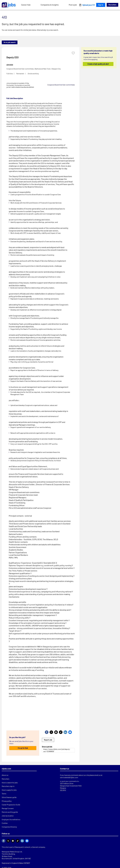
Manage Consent (8, 808)
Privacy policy (7, 801)
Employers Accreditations (11, 819)
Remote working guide (10, 812)
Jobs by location (8, 816)
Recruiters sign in (8, 786)
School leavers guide (9, 797)
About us (5, 775)
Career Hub (26, 5)
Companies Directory (9, 827)
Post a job (73, 5)
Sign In (101, 5)
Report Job (48, 740)
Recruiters (112, 5)
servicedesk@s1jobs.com (69, 777)
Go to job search (10, 42)
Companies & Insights (50, 5)
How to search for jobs (10, 783)
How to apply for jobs (9, 790)
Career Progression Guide (11, 805)
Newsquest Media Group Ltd (12, 852)
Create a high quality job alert (98, 64)
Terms (4, 794)
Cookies (5, 823)
